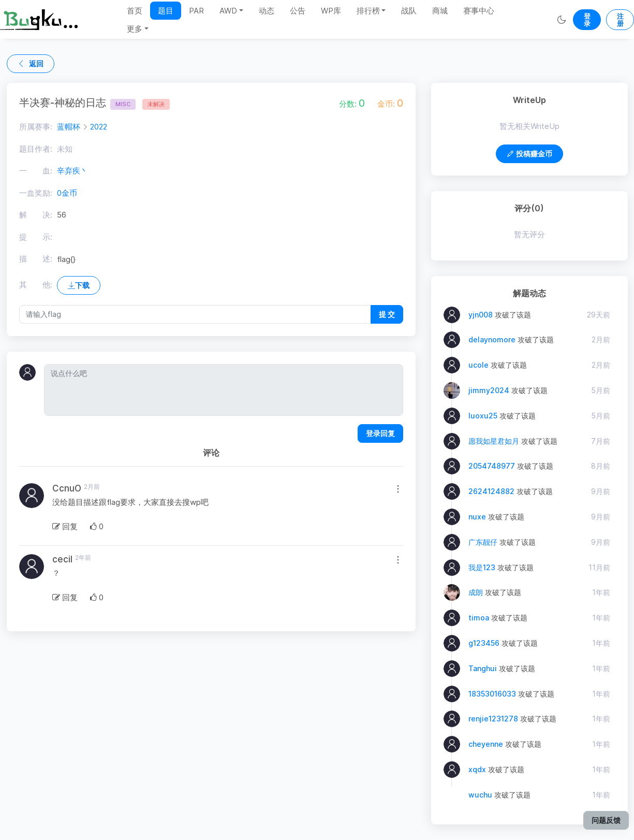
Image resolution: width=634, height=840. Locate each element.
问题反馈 (606, 820)
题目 (166, 11)
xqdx (477, 769)
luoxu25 (483, 416)
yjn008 (481, 315)
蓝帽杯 (69, 127)
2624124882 (491, 491)
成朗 (476, 592)
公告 (298, 11)
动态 (267, 11)
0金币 (67, 193)
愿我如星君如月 (494, 441)
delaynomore (492, 339)
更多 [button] (135, 29)
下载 (79, 285)
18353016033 (492, 694)
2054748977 (492, 466)
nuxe (477, 517)
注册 (620, 20)
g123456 (484, 643)
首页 (135, 11)
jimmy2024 (489, 390)
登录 (587, 20)
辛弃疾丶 (72, 171)
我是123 (482, 567)
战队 (409, 11)
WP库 (331, 11)
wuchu (480, 795)
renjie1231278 (493, 719)
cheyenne (486, 744)
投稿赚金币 (529, 154)
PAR (196, 11)
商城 (440, 11)
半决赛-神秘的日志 (77, 103)
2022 (99, 127)
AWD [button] (228, 11)
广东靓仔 (483, 542)
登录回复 (380, 433)
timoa (479, 618)
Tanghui (483, 668)
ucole (478, 365)
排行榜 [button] (368, 11)
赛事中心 (479, 11)
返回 (31, 63)
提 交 (387, 314)
